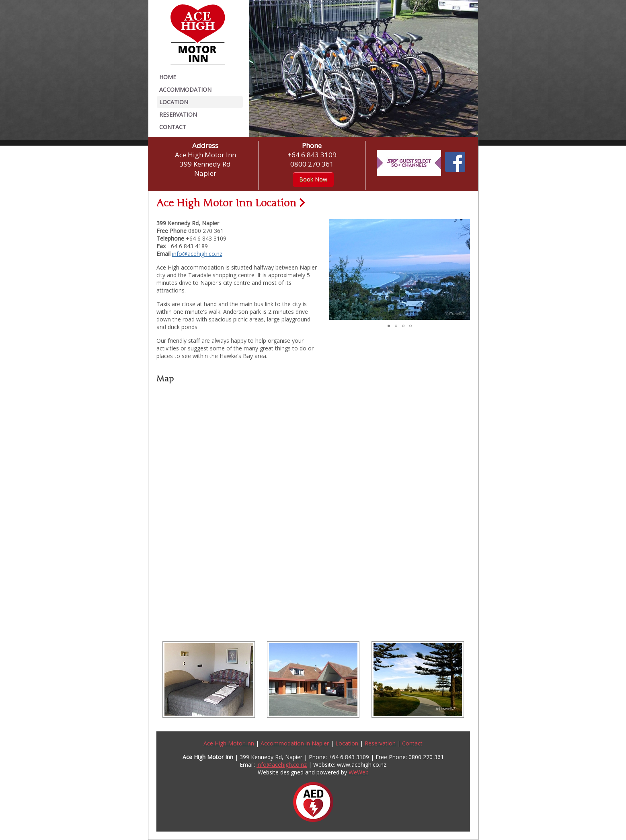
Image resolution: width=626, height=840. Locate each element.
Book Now (313, 179)
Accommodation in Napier (295, 743)
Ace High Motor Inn (229, 743)
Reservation (178, 114)
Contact (173, 127)
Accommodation (185, 90)
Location (174, 102)
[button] (256, 68)
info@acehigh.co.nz (197, 254)
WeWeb (359, 772)
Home (168, 77)
